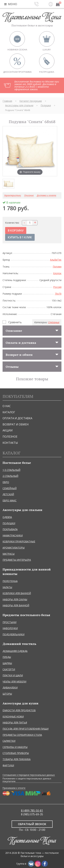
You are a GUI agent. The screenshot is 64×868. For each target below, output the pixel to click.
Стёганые (54, 322)
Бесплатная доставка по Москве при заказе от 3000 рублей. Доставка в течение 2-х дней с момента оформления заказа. (37, 85)
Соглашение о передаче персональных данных (29, 775)
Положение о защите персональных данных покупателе (27, 780)
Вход (51, 4)
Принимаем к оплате (14, 788)
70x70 (58, 294)
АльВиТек (56, 260)
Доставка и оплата (47, 196)
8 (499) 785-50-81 (32, 811)
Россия (57, 287)
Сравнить (15, 322)
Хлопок (57, 273)
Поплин (57, 267)
